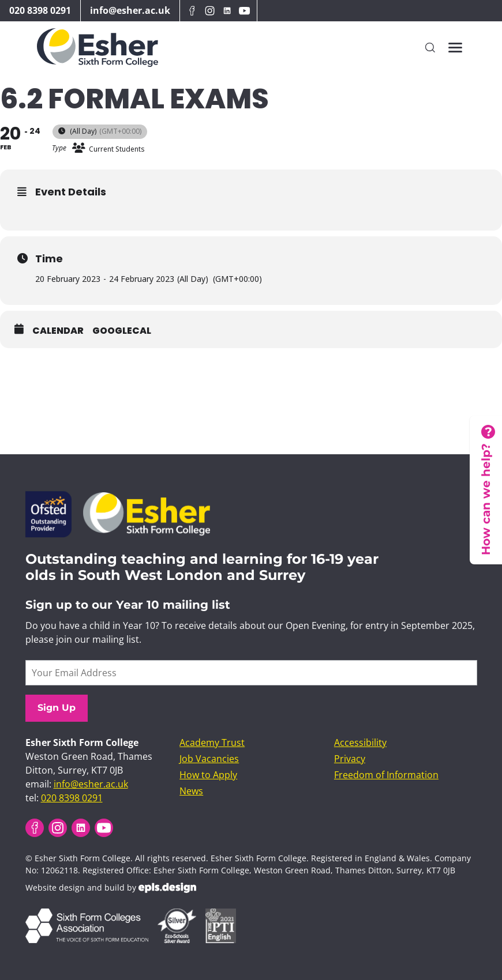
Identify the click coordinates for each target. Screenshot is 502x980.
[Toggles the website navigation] (455, 48)
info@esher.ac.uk (130, 10)
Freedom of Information (386, 775)
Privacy (350, 759)
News (191, 791)
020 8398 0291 (40, 10)
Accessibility (360, 742)
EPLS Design (167, 888)
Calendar (58, 331)
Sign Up (57, 708)
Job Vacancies (209, 759)
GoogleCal (122, 331)
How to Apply (208, 775)
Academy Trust (212, 742)
